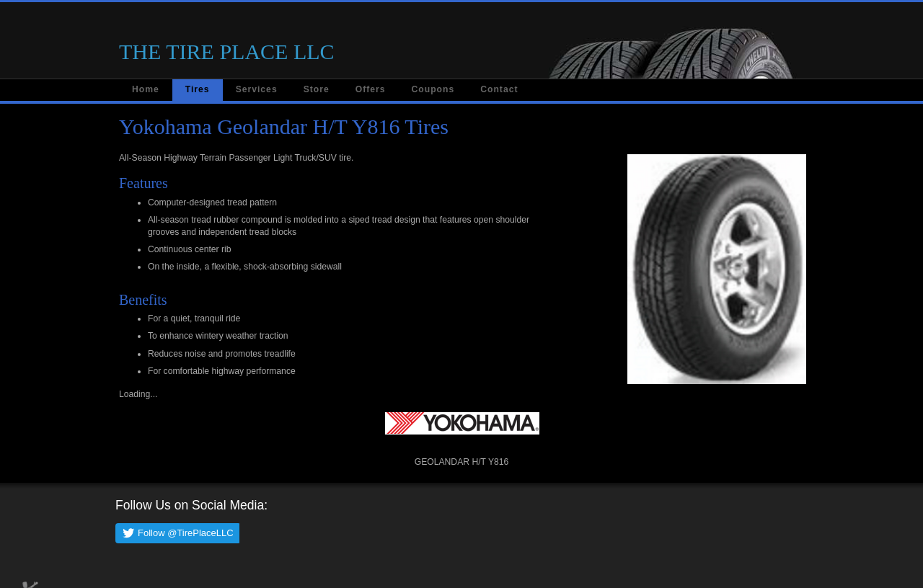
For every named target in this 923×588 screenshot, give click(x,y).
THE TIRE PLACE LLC (227, 52)
